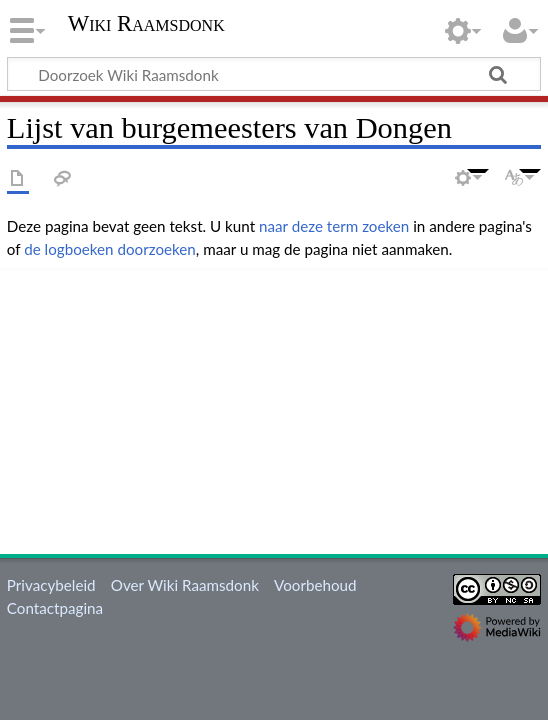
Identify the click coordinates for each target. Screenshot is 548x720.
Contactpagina (55, 608)
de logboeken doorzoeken (110, 249)
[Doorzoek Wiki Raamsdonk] (274, 74)
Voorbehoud (315, 585)
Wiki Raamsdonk (146, 25)
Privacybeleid (51, 585)
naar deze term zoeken (334, 226)
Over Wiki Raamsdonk (185, 585)
